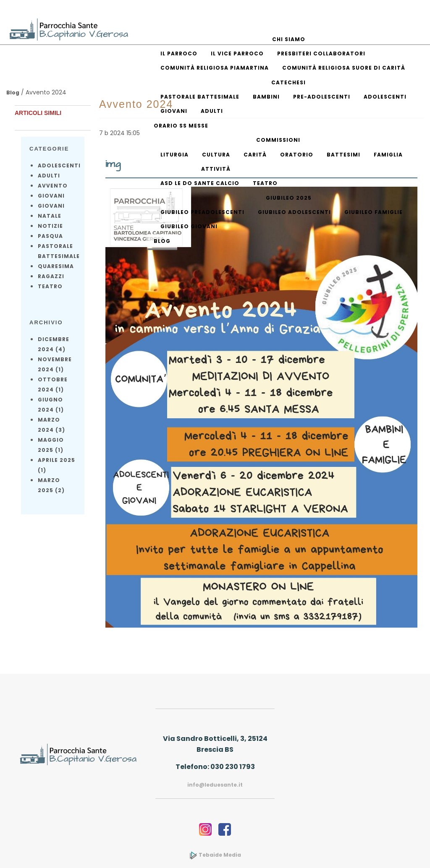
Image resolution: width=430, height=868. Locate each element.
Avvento (53, 186)
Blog (162, 241)
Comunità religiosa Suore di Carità (344, 68)
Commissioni (278, 140)
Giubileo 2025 (289, 198)
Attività (216, 169)
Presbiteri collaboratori (321, 53)
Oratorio (297, 155)
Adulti (212, 111)
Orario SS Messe (181, 126)
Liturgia (174, 155)
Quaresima (56, 266)
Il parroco (179, 53)
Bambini (266, 97)
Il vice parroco (237, 53)
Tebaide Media (215, 855)
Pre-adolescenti (322, 97)
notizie (50, 226)
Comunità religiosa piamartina (215, 68)
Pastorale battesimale (200, 97)
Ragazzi (51, 276)
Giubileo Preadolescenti (202, 212)
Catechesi (288, 82)
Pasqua (50, 236)
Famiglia (388, 155)
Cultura (216, 155)
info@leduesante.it (215, 785)
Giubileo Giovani (189, 226)
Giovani (174, 111)
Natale (50, 216)
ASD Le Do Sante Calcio (200, 183)
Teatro (265, 183)
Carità (255, 155)
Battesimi (343, 155)
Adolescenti (385, 97)
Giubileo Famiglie (374, 212)
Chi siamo (289, 39)
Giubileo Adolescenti (294, 212)
